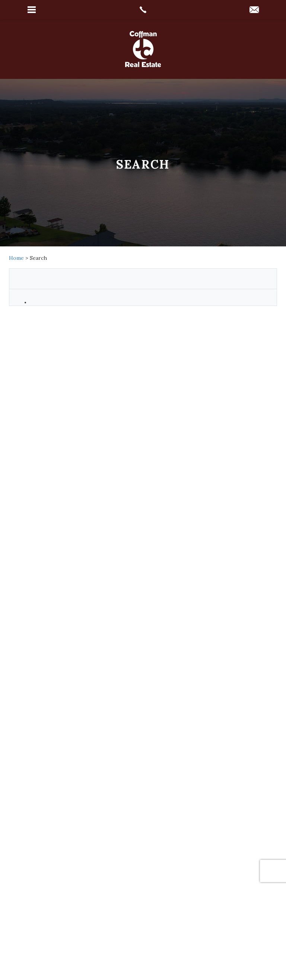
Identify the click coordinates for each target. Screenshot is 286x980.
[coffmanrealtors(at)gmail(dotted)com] (254, 10)
